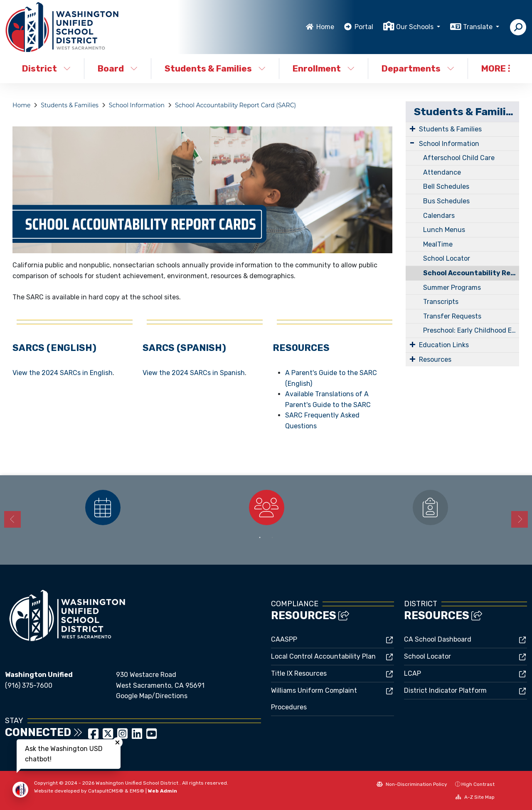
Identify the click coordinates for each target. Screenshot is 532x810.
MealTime (438, 244)
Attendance (442, 172)
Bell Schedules (446, 186)
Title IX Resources (299, 673)
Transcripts (441, 302)
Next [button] (520, 519)
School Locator (447, 258)
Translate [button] (479, 27)
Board (118, 68)
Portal (364, 27)
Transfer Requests (452, 316)
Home (325, 27)
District (46, 68)
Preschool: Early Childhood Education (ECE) (471, 330)
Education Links (444, 345)
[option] (103, 507)
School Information (137, 105)
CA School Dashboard (438, 639)
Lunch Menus (444, 230)
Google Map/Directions (152, 696)
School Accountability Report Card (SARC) (235, 105)
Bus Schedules (446, 201)
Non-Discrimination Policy (412, 784)
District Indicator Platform (445, 690)
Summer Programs (452, 288)
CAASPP (284, 639)
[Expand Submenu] (413, 128)
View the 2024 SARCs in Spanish (194, 373)
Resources (435, 359)
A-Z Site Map (475, 797)
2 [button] (272, 538)
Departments (418, 68)
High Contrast (478, 784)
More (496, 68)
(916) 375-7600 (29, 685)
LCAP (413, 673)
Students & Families (215, 68)
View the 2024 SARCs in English (63, 373)
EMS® (137, 791)
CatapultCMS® (106, 791)
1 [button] (260, 538)
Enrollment (324, 68)
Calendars (439, 216)
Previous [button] (12, 519)
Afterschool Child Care (459, 158)
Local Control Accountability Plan (323, 656)
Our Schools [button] (416, 27)
